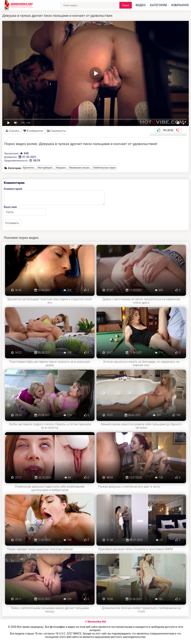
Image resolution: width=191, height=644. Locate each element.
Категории (158, 5)
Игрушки (61, 168)
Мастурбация (45, 168)
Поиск (126, 5)
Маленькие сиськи (79, 168)
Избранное (180, 5)
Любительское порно (104, 168)
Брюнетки (29, 168)
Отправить (12, 223)
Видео (141, 5)
